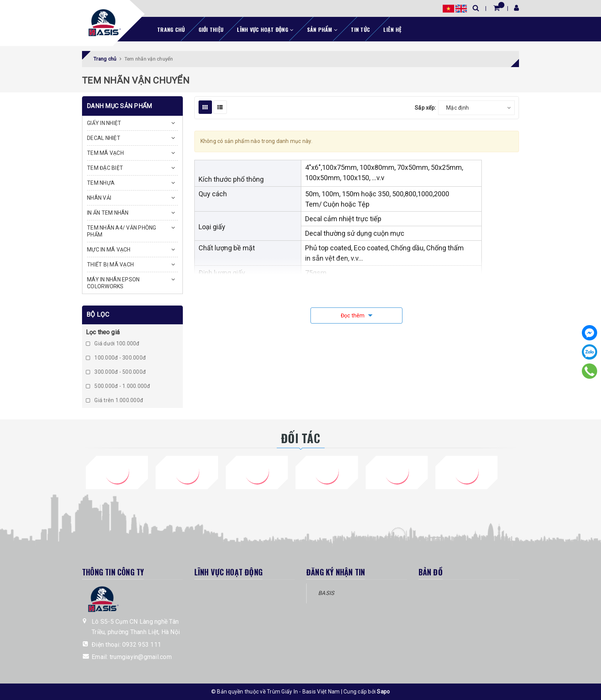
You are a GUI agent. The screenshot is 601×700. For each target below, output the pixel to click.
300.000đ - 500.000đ (116, 372)
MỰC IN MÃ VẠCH (109, 250)
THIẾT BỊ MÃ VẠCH (110, 265)
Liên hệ (392, 29)
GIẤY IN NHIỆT (104, 123)
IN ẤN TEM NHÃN (108, 213)
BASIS (326, 593)
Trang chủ (171, 29)
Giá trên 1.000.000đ (114, 400)
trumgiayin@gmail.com (141, 657)
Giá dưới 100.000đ (113, 343)
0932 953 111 (142, 645)
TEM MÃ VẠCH (105, 153)
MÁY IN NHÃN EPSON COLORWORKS (113, 283)
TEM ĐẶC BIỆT (105, 168)
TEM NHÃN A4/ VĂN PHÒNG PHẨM (122, 231)
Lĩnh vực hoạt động (265, 29)
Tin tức (360, 29)
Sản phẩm (322, 29)
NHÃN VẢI (99, 198)
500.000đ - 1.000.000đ (118, 386)
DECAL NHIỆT (104, 138)
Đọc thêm (353, 315)
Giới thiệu (211, 29)
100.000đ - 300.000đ (116, 358)
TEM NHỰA (101, 183)
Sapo (383, 692)
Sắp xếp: (425, 108)
